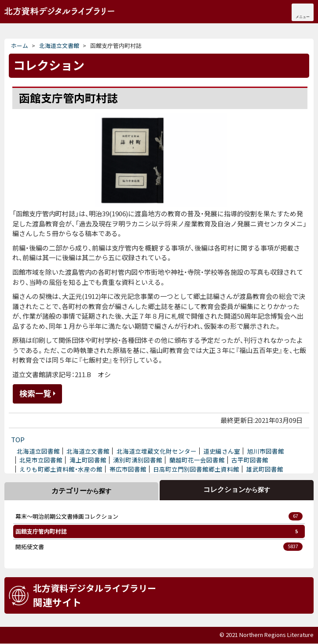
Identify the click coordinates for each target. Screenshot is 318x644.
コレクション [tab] (237, 489)
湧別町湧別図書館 (138, 460)
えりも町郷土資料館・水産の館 (61, 469)
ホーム (20, 45)
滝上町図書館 (88, 460)
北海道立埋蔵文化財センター (157, 451)
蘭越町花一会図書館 (197, 460)
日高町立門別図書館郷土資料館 (196, 469)
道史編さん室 (222, 451)
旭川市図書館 (266, 451)
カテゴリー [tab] (81, 491)
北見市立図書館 (41, 460)
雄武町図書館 (265, 469)
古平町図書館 (250, 460)
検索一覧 (35, 393)
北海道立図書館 (38, 451)
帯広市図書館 (128, 469)
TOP (18, 439)
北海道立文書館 (59, 11)
